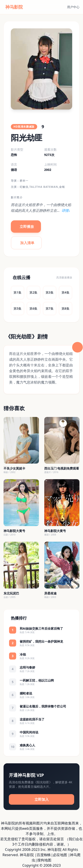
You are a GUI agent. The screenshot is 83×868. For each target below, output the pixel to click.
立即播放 (27, 227)
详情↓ (66, 210)
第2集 (33, 292)
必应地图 (60, 855)
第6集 (33, 308)
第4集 (66, 292)
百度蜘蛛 (44, 855)
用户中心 (73, 7)
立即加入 (42, 799)
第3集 (50, 292)
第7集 (50, 308)
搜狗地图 (44, 860)
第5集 (17, 308)
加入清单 (27, 243)
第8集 (66, 308)
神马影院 (27, 855)
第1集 (17, 292)
